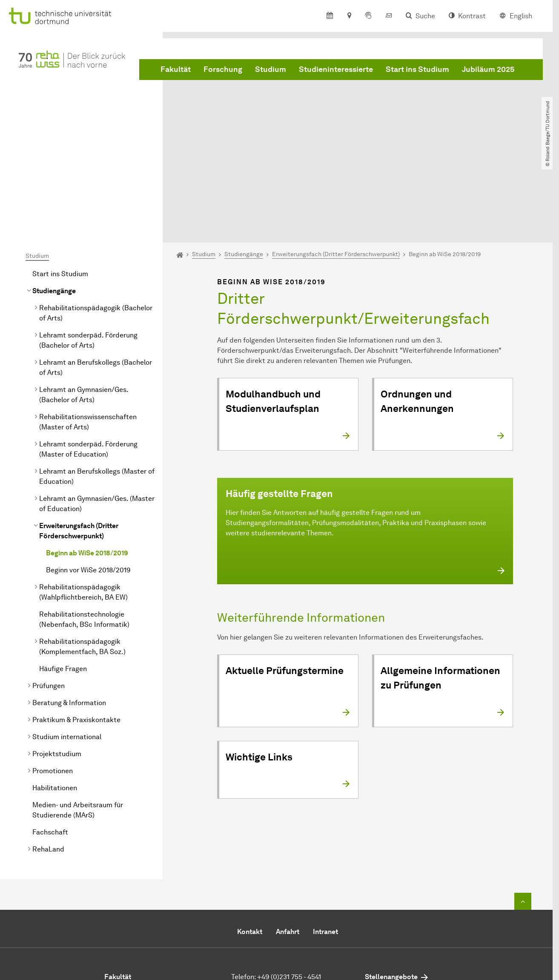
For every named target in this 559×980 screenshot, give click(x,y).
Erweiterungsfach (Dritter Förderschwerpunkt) (79, 443)
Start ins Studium (417, 69)
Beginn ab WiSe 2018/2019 (87, 465)
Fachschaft (50, 744)
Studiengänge (54, 203)
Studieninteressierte (336, 69)
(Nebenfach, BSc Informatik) (84, 531)
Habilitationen (55, 700)
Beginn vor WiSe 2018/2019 (88, 482)
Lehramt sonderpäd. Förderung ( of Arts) (88, 252)
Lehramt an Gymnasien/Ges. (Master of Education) (97, 416)
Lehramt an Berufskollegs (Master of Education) (97, 388)
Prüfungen (49, 598)
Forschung (223, 69)
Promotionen (53, 683)
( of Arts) (96, 225)
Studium (271, 69)
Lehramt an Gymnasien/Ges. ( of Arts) (84, 307)
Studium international (67, 649)
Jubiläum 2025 (488, 69)
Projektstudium (57, 666)
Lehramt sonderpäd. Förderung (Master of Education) (88, 361)
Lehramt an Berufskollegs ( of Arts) (96, 279)
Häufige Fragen (63, 581)
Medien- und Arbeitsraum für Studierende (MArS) (78, 722)
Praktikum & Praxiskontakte (76, 632)
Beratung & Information (69, 615)
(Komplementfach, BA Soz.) (82, 559)
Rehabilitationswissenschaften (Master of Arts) (88, 334)
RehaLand (48, 761)
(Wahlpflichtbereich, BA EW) (83, 504)
